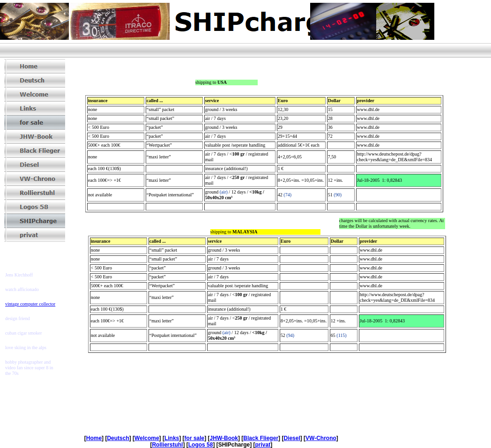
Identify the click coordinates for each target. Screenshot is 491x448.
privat (263, 445)
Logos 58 (201, 445)
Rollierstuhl (167, 445)
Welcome (147, 438)
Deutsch (118, 438)
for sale (195, 438)
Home (94, 438)
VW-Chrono (321, 438)
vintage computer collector (30, 304)
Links (172, 438)
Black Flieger (261, 438)
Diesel (292, 438)
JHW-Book (224, 438)
